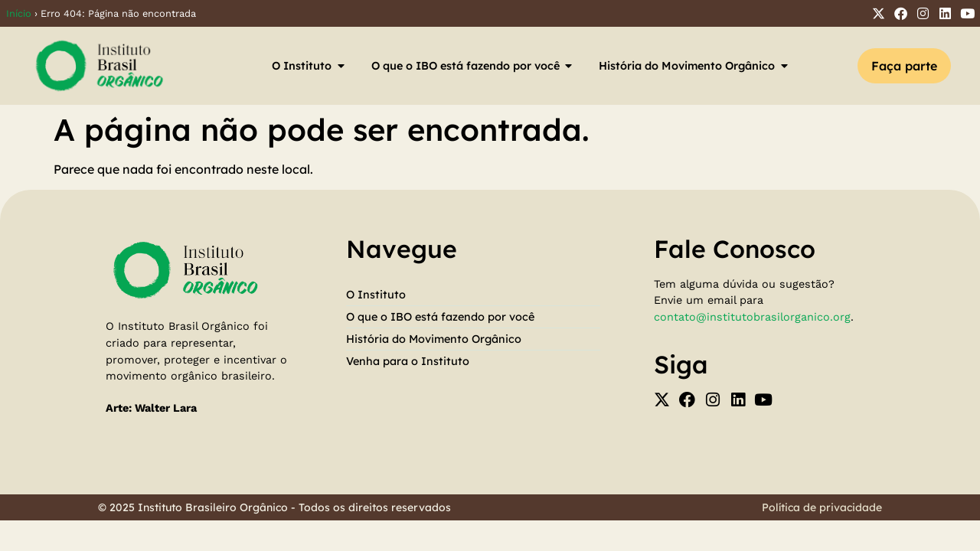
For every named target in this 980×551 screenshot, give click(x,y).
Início (19, 13)
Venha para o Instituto (408, 361)
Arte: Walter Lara (151, 408)
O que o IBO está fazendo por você (440, 317)
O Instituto (376, 295)
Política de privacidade (822, 507)
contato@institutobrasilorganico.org (752, 317)
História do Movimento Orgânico (434, 339)
